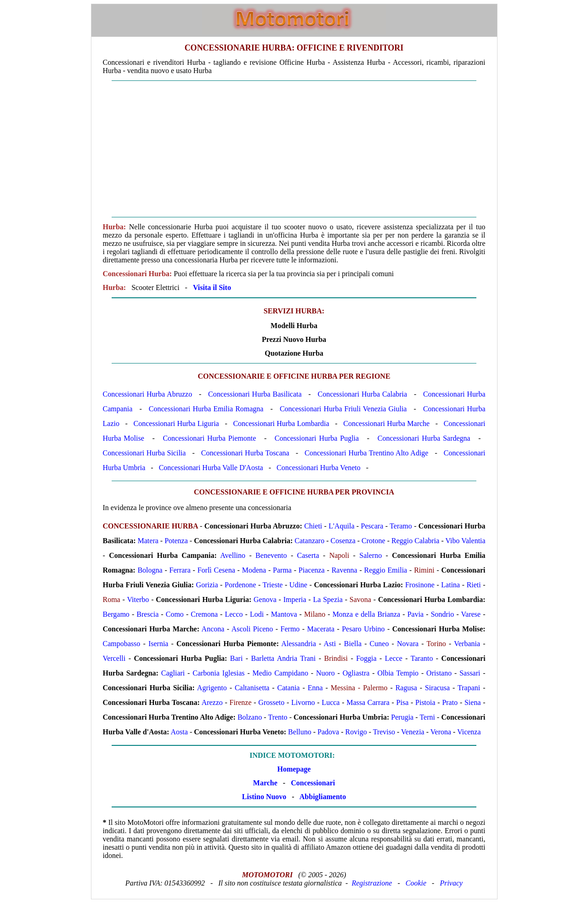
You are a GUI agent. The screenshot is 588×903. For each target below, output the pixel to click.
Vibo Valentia (465, 541)
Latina (450, 585)
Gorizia (207, 585)
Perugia (402, 717)
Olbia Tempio (398, 673)
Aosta (179, 732)
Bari (237, 658)
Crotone (373, 541)
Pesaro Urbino (363, 629)
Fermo (290, 629)
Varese (471, 614)
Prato (450, 702)
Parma (282, 570)
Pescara (372, 526)
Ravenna (345, 570)
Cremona (204, 614)
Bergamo (116, 614)
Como (175, 614)
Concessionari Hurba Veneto (319, 468)
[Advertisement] (294, 149)
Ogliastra (356, 673)
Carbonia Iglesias (218, 673)
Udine (298, 585)
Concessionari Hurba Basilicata (255, 394)
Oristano (439, 673)
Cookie (416, 883)
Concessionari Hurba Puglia (317, 438)
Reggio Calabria (415, 541)
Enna (315, 688)
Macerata (321, 629)
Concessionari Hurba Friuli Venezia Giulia (343, 409)
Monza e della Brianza (367, 614)
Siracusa (437, 688)
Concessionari (313, 783)
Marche (265, 783)
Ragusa (406, 688)
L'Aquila (341, 526)
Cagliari (173, 673)
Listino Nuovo (264, 797)
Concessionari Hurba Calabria (362, 394)
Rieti (474, 585)
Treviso (384, 732)
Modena (254, 570)
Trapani (469, 688)
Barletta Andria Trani (284, 658)
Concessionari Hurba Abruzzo (148, 394)
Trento (277, 717)
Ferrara (180, 570)
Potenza (176, 541)
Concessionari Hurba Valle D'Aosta (211, 468)
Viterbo (138, 599)
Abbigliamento (323, 797)
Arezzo (212, 702)
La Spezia (328, 599)
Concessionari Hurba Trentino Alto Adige (366, 453)
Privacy (451, 883)
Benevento (271, 555)
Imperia (295, 599)
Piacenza (312, 570)
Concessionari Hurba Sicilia (144, 453)
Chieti (313, 526)
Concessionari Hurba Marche (386, 423)
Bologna (150, 570)
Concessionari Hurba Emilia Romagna (206, 409)
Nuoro (325, 673)
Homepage (294, 769)
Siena (473, 702)
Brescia (147, 614)
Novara (408, 644)
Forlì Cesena (216, 570)
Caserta (308, 555)
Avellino (233, 555)
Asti (330, 644)
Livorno (303, 702)
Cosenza (343, 541)
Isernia (158, 644)
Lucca (331, 702)
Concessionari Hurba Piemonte (209, 438)
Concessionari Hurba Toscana (245, 453)
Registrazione (372, 883)
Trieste (273, 585)
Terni (427, 717)
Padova (328, 732)
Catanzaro (309, 541)
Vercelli (114, 658)
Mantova (284, 614)
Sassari (470, 673)
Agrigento (212, 688)
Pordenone (240, 585)
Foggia (366, 658)
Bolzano (250, 717)
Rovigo (356, 732)
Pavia (416, 614)
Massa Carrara (368, 702)
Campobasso (122, 644)
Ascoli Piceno (252, 629)
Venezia (413, 732)
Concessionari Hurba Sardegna (424, 438)
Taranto (422, 658)
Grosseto (271, 702)
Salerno (370, 555)
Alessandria (299, 644)
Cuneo (379, 644)
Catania (289, 688)
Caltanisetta (252, 688)
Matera (148, 541)
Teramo (401, 526)
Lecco (234, 614)
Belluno (300, 732)
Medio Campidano (280, 673)
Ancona (213, 629)
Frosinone (420, 585)
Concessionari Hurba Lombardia (281, 423)
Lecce (394, 658)
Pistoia (425, 702)
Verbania (467, 644)
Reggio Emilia (386, 570)
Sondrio (443, 614)
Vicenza (469, 732)
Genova (265, 599)
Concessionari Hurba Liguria (176, 423)
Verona (441, 732)
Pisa (403, 702)
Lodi (257, 614)
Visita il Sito (212, 287)
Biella (353, 644)
